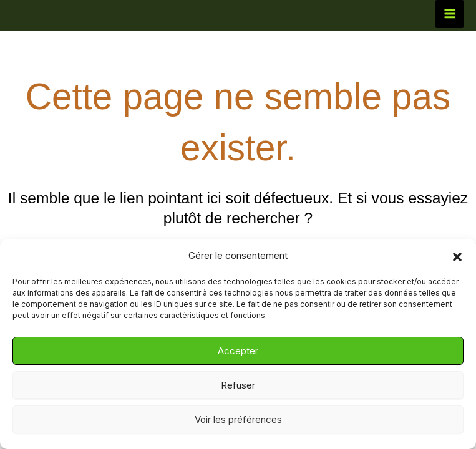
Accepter (238, 351)
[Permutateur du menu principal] (449, 14)
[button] (457, 256)
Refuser (238, 385)
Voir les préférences (238, 419)
